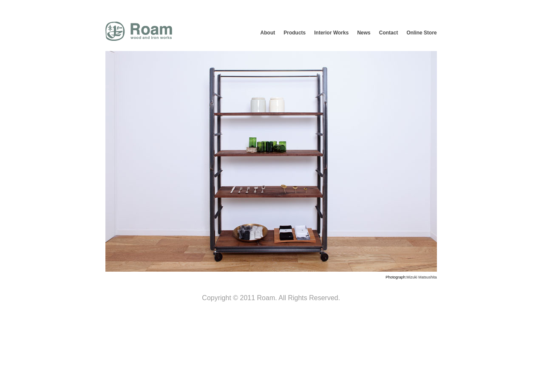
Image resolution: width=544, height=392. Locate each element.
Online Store (421, 33)
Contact (389, 33)
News (364, 33)
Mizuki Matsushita (422, 277)
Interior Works (331, 33)
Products (295, 33)
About (268, 33)
